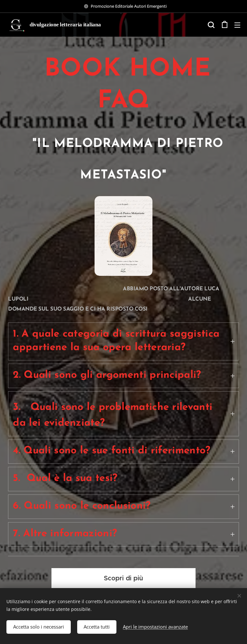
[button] (211, 25)
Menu (237, 25)
